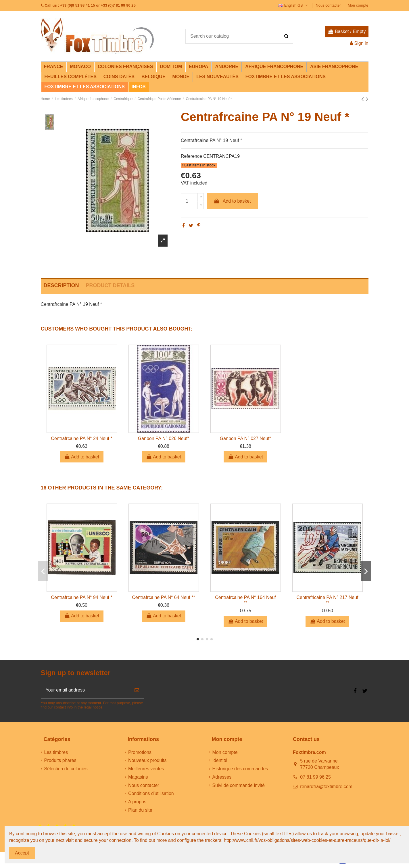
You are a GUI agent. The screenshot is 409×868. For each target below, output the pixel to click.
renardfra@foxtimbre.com (326, 787)
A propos (137, 802)
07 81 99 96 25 (315, 777)
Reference (191, 156)
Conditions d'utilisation (151, 793)
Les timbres (56, 752)
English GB (294, 5)
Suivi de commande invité (239, 785)
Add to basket (232, 201)
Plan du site (140, 810)
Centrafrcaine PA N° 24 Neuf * (81, 438)
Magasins (138, 777)
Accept (22, 853)
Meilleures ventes (146, 769)
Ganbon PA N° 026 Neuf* (164, 438)
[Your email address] (86, 690)
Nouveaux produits (147, 760)
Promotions (140, 752)
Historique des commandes (240, 769)
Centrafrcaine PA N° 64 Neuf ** (164, 597)
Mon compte (358, 5)
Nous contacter (329, 5)
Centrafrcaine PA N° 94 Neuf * (81, 597)
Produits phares (60, 760)
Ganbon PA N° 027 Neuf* (246, 438)
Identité (220, 760)
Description (61, 285)
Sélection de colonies (66, 769)
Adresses (222, 777)
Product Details (110, 285)
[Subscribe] (137, 690)
